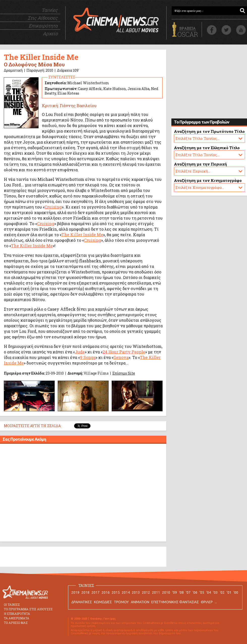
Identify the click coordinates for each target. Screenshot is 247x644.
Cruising (53, 207)
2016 (106, 592)
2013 (136, 592)
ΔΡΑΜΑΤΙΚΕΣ (82, 602)
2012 (146, 592)
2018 (85, 592)
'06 (195, 592)
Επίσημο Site (124, 373)
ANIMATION (140, 602)
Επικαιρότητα (43, 26)
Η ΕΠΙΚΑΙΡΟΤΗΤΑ (17, 614)
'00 (236, 592)
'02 (222, 592)
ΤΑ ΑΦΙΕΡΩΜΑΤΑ (17, 618)
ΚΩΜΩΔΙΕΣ (103, 602)
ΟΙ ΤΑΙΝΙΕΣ (12, 605)
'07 (188, 592)
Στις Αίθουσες (43, 18)
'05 (202, 592)
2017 (96, 592)
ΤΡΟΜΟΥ (121, 602)
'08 (181, 592)
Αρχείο (50, 33)
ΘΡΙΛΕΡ (207, 602)
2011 (156, 592)
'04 (209, 592)
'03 (215, 592)
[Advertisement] (47, 493)
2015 (116, 592)
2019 (75, 592)
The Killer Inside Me (82, 235)
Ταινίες (50, 10)
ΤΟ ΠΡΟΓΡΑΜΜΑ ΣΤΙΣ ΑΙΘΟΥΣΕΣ (28, 609)
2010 (166, 592)
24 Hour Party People (124, 352)
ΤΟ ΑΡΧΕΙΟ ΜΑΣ (16, 623)
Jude (80, 352)
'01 (229, 592)
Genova (121, 357)
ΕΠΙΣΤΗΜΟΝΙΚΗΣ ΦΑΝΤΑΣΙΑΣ (175, 602)
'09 (175, 592)
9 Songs (88, 357)
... (216, 602)
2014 (126, 592)
